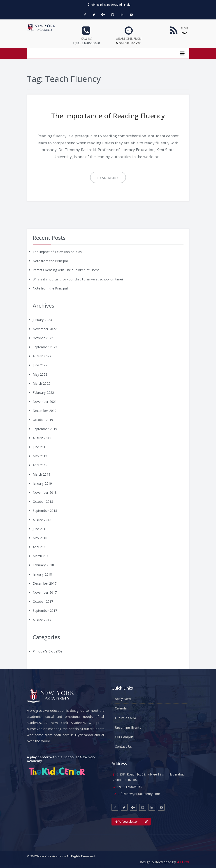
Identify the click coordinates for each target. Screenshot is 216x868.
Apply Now (123, 699)
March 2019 (42, 474)
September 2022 (45, 347)
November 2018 (45, 492)
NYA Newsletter (131, 822)
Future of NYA (126, 718)
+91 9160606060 (130, 787)
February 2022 (43, 392)
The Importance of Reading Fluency (108, 116)
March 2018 (42, 556)
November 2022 (45, 329)
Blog (184, 28)
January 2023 (42, 320)
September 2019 (45, 429)
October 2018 (43, 502)
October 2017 (43, 601)
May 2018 (40, 538)
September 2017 (45, 611)
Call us (86, 39)
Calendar (121, 708)
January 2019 (42, 483)
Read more (108, 178)
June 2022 (40, 365)
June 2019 (40, 447)
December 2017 (45, 583)
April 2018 (40, 547)
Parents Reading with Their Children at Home (66, 270)
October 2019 (43, 420)
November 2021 (45, 402)
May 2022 (40, 374)
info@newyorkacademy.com (139, 794)
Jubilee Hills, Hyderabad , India (109, 5)
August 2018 (42, 520)
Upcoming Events (128, 727)
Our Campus (124, 737)
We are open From (129, 39)
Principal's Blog (44, 651)
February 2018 (43, 565)
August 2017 (42, 620)
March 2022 (42, 383)
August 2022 (42, 356)
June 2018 (40, 529)
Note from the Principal (50, 261)
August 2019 (42, 438)
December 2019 (45, 411)
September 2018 (45, 511)
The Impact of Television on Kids (57, 252)
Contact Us (123, 746)
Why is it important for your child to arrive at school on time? (78, 279)
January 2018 (42, 574)
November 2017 (45, 592)
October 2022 (43, 338)
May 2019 (40, 456)
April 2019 (40, 465)
